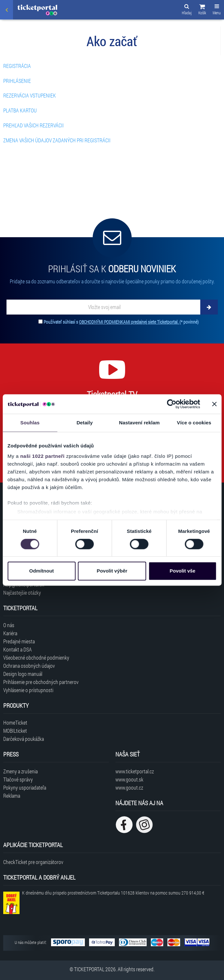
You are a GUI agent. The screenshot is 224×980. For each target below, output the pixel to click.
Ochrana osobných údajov (29, 666)
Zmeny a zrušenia (20, 771)
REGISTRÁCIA (17, 66)
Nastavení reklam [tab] (139, 423)
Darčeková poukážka (24, 739)
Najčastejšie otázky (22, 593)
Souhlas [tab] (30, 423)
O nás (9, 625)
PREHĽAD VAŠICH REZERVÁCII (33, 125)
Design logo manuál (23, 674)
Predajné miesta (19, 641)
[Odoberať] (209, 307)
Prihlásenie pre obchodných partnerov (41, 682)
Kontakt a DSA (18, 649)
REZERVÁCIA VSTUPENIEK (30, 95)
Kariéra (10, 633)
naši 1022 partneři (42, 456)
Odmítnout (42, 571)
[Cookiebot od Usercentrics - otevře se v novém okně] (171, 404)
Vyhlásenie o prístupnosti (28, 690)
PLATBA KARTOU (20, 110)
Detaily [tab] (85, 423)
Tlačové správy (18, 779)
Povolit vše (183, 571)
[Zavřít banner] (214, 404)
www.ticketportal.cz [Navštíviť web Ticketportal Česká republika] (135, 771)
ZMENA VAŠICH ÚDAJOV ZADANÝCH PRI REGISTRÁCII (57, 140)
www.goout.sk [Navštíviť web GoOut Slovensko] (129, 779)
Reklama (12, 796)
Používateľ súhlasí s (121, 322)
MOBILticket (15, 731)
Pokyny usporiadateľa (25, 787)
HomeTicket (15, 722)
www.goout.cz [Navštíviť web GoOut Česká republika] (129, 787)
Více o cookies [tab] (194, 423)
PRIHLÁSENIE (17, 81)
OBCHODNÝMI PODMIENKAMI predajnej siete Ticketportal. (129, 322)
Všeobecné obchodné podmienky (36, 658)
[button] (202, 10)
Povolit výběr (112, 571)
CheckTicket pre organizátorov (33, 862)
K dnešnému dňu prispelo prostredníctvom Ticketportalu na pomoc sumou (113, 893)
